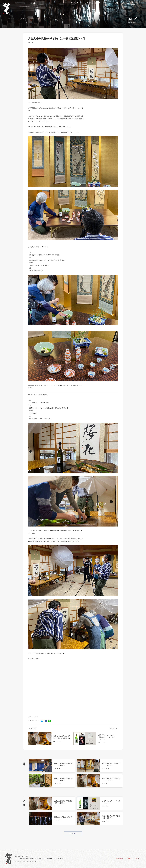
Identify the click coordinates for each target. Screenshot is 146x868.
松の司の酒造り (89, 3)
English (141, 3)
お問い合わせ (125, 3)
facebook (129, 859)
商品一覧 (98, 3)
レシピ (110, 3)
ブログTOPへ (73, 833)
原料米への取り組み (77, 3)
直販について (120, 859)
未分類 (36, 717)
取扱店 (104, 3)
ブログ (133, 3)
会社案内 (117, 3)
